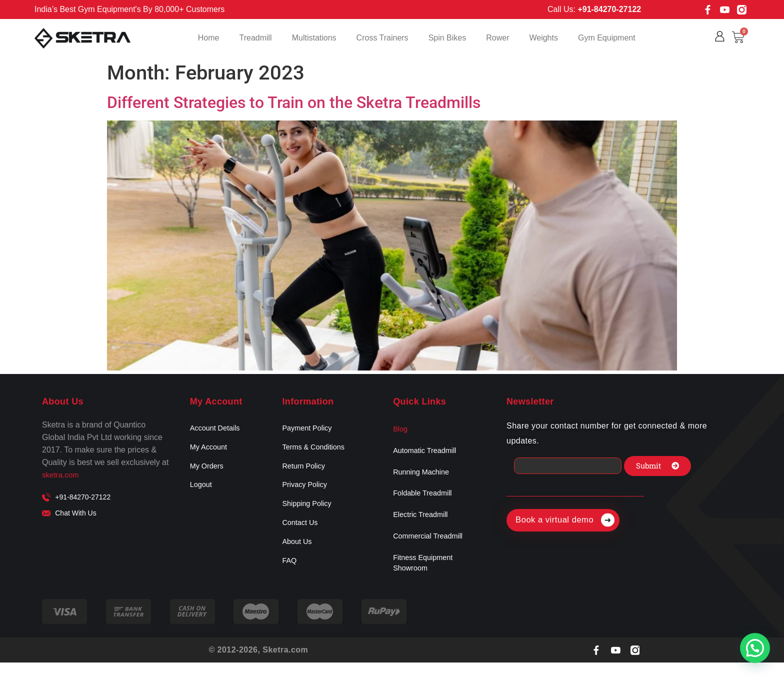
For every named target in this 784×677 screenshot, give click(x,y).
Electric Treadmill (423, 524)
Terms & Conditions (317, 450)
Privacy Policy (307, 492)
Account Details (218, 429)
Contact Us (302, 534)
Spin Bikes (447, 38)
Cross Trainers (382, 38)
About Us (298, 555)
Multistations (314, 38)
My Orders (209, 471)
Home (209, 38)
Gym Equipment (607, 38)
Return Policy (306, 471)
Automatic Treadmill (428, 454)
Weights (543, 38)
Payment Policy (309, 429)
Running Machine (424, 477)
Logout (202, 492)
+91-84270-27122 (609, 9)
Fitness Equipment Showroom (426, 576)
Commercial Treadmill (432, 548)
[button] (755, 648)
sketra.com (61, 475)
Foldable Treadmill (426, 501)
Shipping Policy (309, 513)
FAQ (290, 576)
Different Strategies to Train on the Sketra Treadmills (294, 102)
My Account (211, 450)
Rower (497, 38)
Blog (401, 430)
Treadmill (255, 38)
